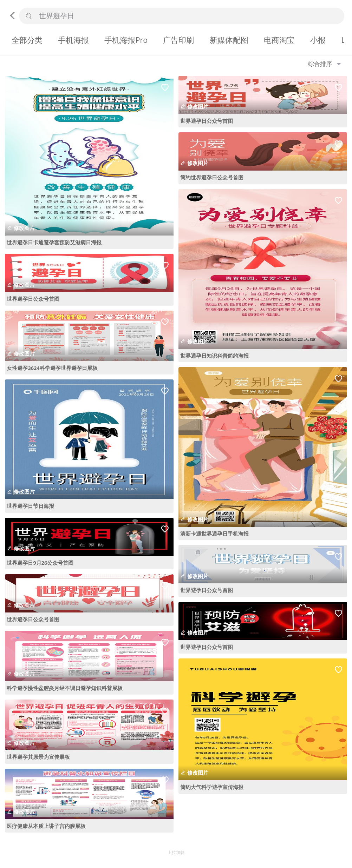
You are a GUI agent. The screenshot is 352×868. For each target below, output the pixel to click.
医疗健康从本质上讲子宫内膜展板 (46, 826)
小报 (318, 40)
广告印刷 (178, 40)
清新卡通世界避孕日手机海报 (214, 534)
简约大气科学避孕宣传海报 (212, 787)
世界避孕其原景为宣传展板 (38, 757)
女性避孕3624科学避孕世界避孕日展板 (52, 368)
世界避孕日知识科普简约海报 (214, 356)
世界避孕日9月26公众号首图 (40, 563)
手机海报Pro (126, 40)
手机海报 (73, 40)
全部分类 (27, 40)
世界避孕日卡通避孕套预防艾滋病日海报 (54, 242)
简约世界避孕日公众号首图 (212, 177)
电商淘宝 (279, 40)
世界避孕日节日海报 (30, 506)
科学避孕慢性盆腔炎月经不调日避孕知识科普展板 (65, 688)
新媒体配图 (229, 40)
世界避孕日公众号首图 (33, 299)
